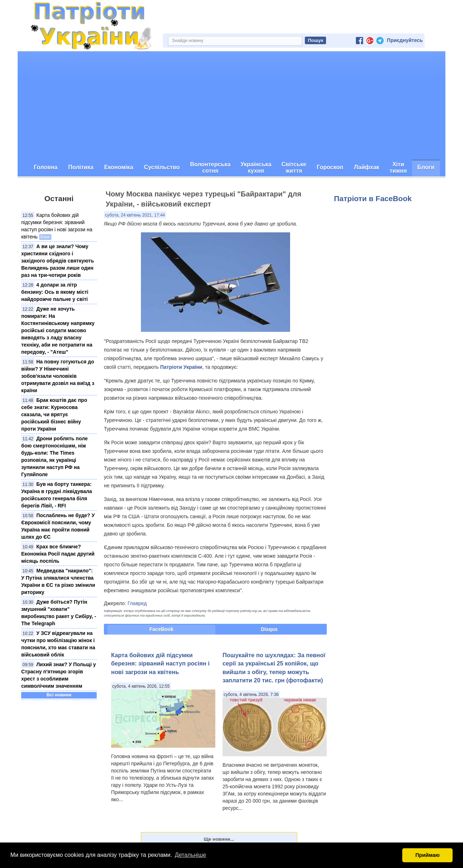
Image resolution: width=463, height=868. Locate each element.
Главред (137, 603)
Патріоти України (181, 367)
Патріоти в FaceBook (373, 198)
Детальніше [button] (190, 855)
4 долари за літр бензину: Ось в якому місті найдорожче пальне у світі (55, 292)
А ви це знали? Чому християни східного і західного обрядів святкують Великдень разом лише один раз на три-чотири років (58, 261)
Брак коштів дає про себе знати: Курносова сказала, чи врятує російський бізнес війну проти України (54, 414)
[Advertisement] (232, 106)
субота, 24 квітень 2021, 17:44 (135, 215)
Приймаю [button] (427, 855)
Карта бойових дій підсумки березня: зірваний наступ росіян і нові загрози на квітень (160, 663)
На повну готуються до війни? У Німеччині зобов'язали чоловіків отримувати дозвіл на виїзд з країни (58, 376)
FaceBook (162, 629)
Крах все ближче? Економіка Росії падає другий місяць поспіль (58, 554)
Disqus (269, 629)
